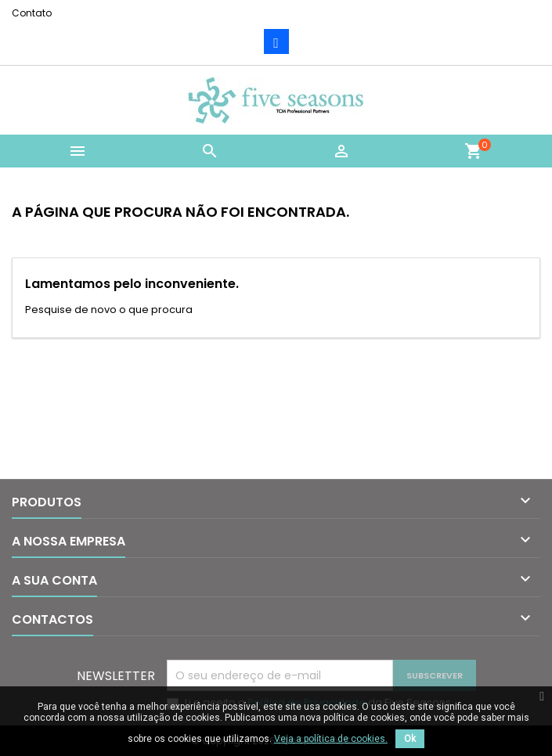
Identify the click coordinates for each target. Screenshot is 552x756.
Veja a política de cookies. (331, 739)
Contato (32, 13)
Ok (410, 739)
